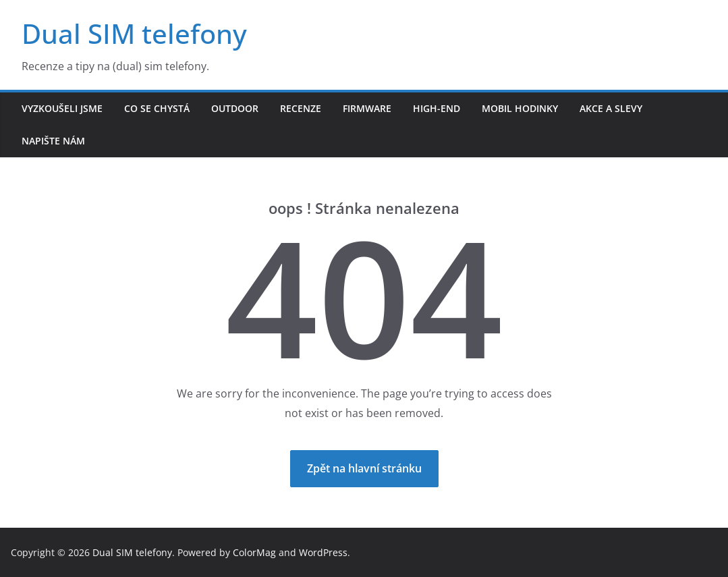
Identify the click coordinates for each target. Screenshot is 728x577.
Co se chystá (157, 108)
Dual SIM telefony (134, 33)
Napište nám (53, 141)
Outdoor (235, 108)
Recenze (301, 108)
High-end (437, 108)
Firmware (367, 108)
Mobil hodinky (520, 108)
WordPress (323, 552)
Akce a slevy (611, 108)
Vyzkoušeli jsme (62, 108)
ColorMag (254, 552)
